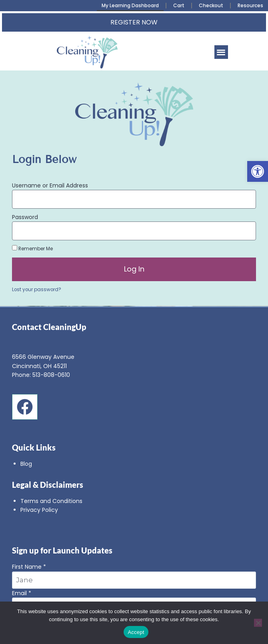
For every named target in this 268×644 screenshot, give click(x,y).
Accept (136, 632)
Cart (179, 5)
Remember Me (32, 249)
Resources (250, 5)
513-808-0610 (51, 375)
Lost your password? (37, 290)
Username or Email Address (50, 185)
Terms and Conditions (51, 501)
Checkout (211, 5)
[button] (258, 171)
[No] (258, 623)
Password (25, 217)
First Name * (134, 576)
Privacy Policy (39, 510)
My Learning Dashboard (130, 5)
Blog (26, 464)
